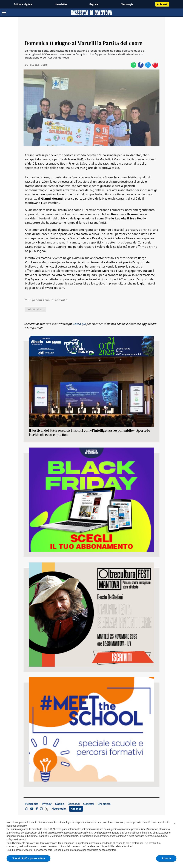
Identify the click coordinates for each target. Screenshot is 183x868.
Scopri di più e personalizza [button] (28, 858)
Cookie (60, 804)
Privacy (47, 804)
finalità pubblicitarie (27, 836)
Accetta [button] (166, 858)
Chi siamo (104, 804)
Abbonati (162, 4)
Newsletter (61, 4)
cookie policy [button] (19, 826)
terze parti (61, 829)
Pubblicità (32, 804)
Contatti (89, 804)
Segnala (94, 4)
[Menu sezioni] (4, 13)
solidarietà (35, 309)
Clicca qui (79, 324)
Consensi (74, 804)
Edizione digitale (23, 4)
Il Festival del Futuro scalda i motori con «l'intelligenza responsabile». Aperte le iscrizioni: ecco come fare (89, 432)
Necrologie (127, 4)
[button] (175, 823)
